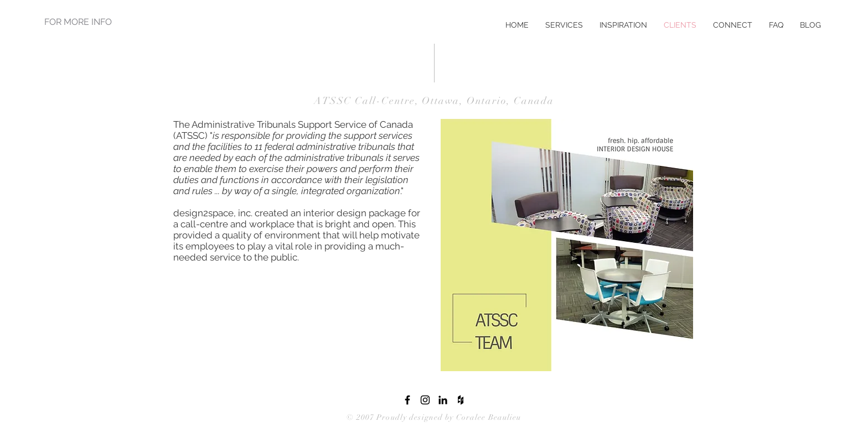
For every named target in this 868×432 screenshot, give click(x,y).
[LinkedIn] (443, 400)
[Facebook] (407, 400)
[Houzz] (461, 400)
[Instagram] (425, 400)
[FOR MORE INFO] (79, 22)
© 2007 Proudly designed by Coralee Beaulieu (434, 417)
